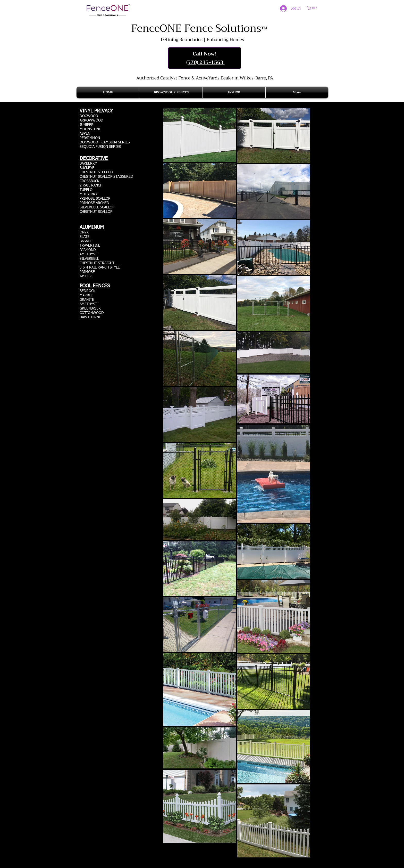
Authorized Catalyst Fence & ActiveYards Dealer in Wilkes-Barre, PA (205, 78)
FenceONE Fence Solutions (199, 28)
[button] (315, 8)
